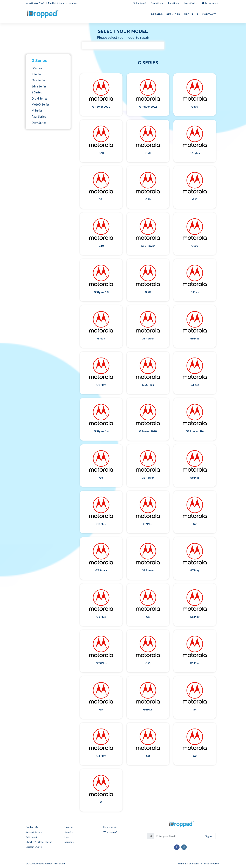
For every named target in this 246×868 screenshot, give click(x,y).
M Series (37, 111)
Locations (174, 3)
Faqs (67, 837)
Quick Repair (140, 3)
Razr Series (39, 117)
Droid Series (39, 98)
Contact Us (32, 827)
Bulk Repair (32, 837)
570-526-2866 (36, 3)
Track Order (191, 3)
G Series (39, 61)
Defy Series (39, 123)
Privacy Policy (211, 863)
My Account (210, 3)
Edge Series (39, 86)
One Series (39, 80)
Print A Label (157, 3)
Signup (209, 836)
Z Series (37, 92)
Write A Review (34, 832)
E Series (37, 74)
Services (69, 842)
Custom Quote (34, 847)
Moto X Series (41, 104)
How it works (110, 827)
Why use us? (110, 832)
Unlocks (69, 827)
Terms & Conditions (188, 863)
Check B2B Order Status (39, 842)
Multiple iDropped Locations (63, 3)
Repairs (69, 832)
